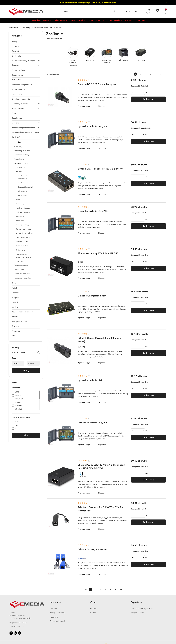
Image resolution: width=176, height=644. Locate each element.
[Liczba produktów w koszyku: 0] (164, 11)
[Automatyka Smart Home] (122, 21)
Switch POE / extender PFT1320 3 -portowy (100, 169)
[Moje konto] (149, 11)
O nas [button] (93, 602)
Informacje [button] (55, 602)
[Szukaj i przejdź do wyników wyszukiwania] (114, 11)
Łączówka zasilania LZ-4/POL (93, 126)
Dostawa (53, 609)
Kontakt (93, 613)
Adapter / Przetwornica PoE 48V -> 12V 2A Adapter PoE (100, 509)
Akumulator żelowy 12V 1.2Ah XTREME (98, 253)
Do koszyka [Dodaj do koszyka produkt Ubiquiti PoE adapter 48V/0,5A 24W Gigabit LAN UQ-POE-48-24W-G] (149, 480)
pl (128, 11)
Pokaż (26, 435)
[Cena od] (18, 363)
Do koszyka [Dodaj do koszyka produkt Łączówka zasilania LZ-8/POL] (149, 226)
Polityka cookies (137, 613)
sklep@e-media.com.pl (18, 622)
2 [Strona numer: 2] (140, 74)
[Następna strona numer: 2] (166, 74)
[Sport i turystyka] (98, 21)
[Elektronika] (61, 21)
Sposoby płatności (57, 621)
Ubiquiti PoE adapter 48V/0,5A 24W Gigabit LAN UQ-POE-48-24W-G (101, 467)
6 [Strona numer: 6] (161, 74)
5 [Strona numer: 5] (156, 74)
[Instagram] (15, 633)
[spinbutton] (138, 92)
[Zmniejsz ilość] (133, 92)
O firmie (94, 609)
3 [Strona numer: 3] (145, 74)
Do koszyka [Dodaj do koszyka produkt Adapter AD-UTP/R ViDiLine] (149, 564)
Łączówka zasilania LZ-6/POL (93, 423)
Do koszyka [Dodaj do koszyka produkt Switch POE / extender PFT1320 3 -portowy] (149, 184)
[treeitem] (26, 42)
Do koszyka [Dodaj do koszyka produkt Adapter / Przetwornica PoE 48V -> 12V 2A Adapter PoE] (149, 522)
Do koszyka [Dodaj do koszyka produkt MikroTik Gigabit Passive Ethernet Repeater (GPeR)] (149, 353)
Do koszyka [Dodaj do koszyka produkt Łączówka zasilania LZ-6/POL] (149, 438)
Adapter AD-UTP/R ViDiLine (92, 550)
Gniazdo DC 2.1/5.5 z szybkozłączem (97, 84)
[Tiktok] (20, 633)
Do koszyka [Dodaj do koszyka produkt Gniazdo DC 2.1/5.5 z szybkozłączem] (149, 99)
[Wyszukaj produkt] (89, 11)
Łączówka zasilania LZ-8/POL (93, 211)
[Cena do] (33, 363)
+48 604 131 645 (17, 627)
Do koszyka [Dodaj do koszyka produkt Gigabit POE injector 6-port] (149, 311)
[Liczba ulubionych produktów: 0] (157, 11)
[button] (41, 21)
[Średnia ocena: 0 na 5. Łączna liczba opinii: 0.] (84, 80)
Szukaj (26, 371)
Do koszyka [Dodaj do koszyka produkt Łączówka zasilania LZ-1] (149, 395)
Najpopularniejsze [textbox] (52, 74)
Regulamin (54, 617)
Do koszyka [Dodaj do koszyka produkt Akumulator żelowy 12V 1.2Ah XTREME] (149, 268)
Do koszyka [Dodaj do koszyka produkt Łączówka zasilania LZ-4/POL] (149, 141)
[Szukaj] (39, 353)
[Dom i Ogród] (78, 21)
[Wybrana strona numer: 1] (135, 74)
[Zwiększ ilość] (143, 92)
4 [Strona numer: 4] (151, 74)
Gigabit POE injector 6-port (92, 296)
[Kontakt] (141, 21)
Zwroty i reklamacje (58, 613)
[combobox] (58, 74)
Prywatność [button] (137, 602)
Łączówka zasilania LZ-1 (90, 380)
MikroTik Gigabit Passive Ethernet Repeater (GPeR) (100, 340)
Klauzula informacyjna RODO (143, 609)
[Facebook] (11, 633)
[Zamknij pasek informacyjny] (166, 3)
